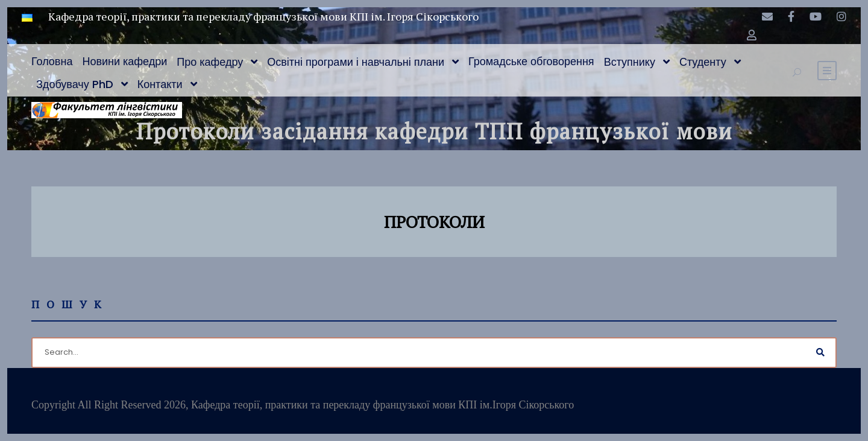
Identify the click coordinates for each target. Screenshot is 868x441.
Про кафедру (210, 62)
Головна (52, 61)
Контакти (160, 84)
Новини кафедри (124, 61)
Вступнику (630, 62)
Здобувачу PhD (75, 84)
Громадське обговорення (531, 61)
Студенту (703, 62)
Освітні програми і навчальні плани (356, 62)
